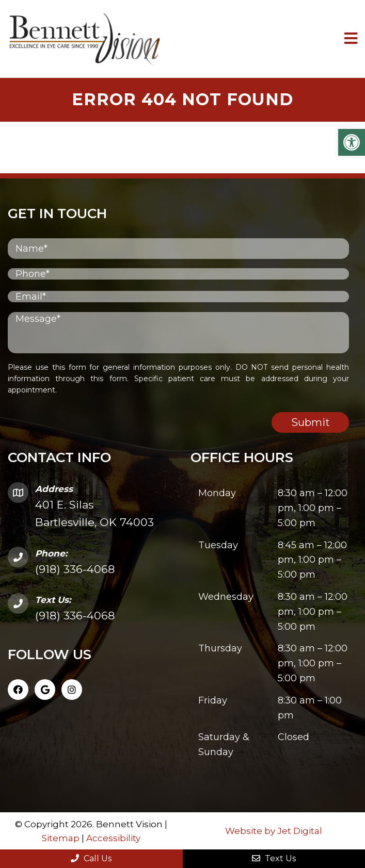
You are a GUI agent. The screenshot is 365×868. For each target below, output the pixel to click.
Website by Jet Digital (274, 831)
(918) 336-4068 (75, 569)
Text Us (274, 858)
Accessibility (113, 838)
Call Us (91, 858)
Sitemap (61, 838)
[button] (352, 142)
